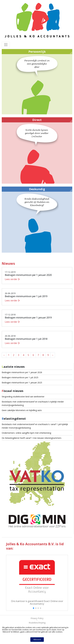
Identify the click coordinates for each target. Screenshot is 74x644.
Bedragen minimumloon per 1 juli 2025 (20, 377)
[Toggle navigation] (6, 45)
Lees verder (12, 279)
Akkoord (37, 639)
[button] (34, 608)
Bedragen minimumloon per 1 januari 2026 (22, 372)
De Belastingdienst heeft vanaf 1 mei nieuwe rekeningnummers (32, 438)
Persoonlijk (50, 52)
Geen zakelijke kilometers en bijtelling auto (22, 410)
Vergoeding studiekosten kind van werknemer (23, 397)
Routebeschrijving (37, 623)
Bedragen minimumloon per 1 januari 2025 (22, 383)
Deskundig (50, 189)
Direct (52, 120)
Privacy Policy (37, 618)
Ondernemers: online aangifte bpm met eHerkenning (26, 433)
